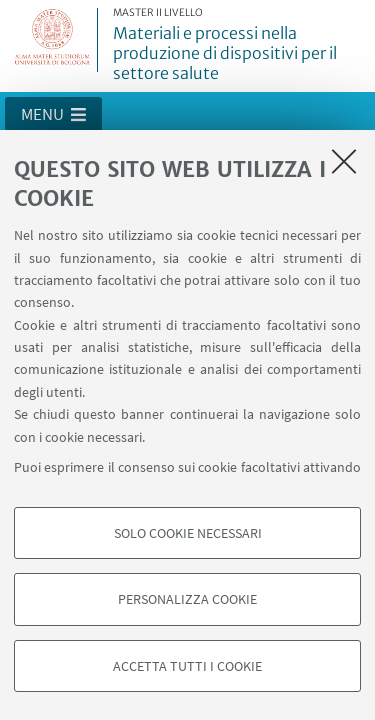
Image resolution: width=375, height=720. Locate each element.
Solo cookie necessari (188, 533)
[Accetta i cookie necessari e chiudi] (344, 161)
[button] (53, 114)
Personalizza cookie (187, 599)
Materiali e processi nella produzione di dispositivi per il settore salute (240, 46)
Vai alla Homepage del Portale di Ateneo (53, 40)
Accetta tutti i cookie (187, 666)
